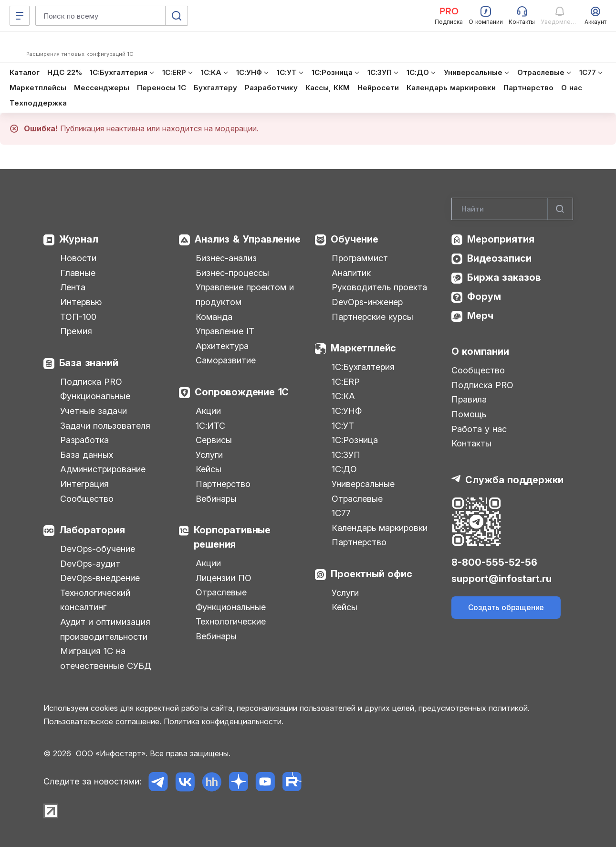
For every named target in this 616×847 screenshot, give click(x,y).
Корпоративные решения (232, 537)
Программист (360, 258)
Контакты (471, 443)
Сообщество (87, 499)
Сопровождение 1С (242, 392)
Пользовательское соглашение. (102, 721)
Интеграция (84, 484)
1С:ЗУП (346, 455)
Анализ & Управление (247, 239)
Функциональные (95, 396)
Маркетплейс (363, 348)
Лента (73, 287)
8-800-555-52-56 (494, 562)
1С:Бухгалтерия (363, 367)
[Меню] (20, 16)
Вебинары (216, 499)
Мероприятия (501, 239)
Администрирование (103, 469)
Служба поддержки (514, 480)
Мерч (480, 316)
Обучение (354, 239)
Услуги (209, 455)
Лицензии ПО (224, 578)
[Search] (512, 209)
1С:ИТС (210, 426)
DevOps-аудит (90, 564)
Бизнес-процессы (232, 273)
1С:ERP (346, 382)
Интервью (81, 302)
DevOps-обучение (98, 549)
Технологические (231, 621)
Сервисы (214, 440)
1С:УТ (343, 426)
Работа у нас (479, 429)
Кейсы (209, 469)
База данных (87, 455)
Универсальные (363, 484)
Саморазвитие (226, 360)
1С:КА (343, 396)
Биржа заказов (504, 277)
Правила (469, 399)
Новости (78, 258)
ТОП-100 (78, 317)
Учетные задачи (94, 411)
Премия (76, 331)
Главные (78, 273)
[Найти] (560, 209)
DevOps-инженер (367, 302)
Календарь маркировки (380, 528)
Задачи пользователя (105, 426)
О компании (480, 351)
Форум (484, 296)
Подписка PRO (91, 382)
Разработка (84, 440)
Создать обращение (506, 607)
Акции (208, 411)
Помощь (469, 414)
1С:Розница (355, 440)
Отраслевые (221, 592)
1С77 (341, 513)
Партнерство (223, 484)
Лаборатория (92, 530)
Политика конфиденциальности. (224, 721)
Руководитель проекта (379, 287)
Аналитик (351, 273)
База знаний (89, 363)
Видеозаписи (499, 258)
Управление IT (225, 331)
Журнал (79, 239)
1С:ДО (344, 469)
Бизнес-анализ (226, 258)
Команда (214, 317)
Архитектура (222, 346)
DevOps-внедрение (100, 578)
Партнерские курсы (372, 317)
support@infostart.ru (501, 579)
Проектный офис (371, 574)
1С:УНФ (347, 411)
